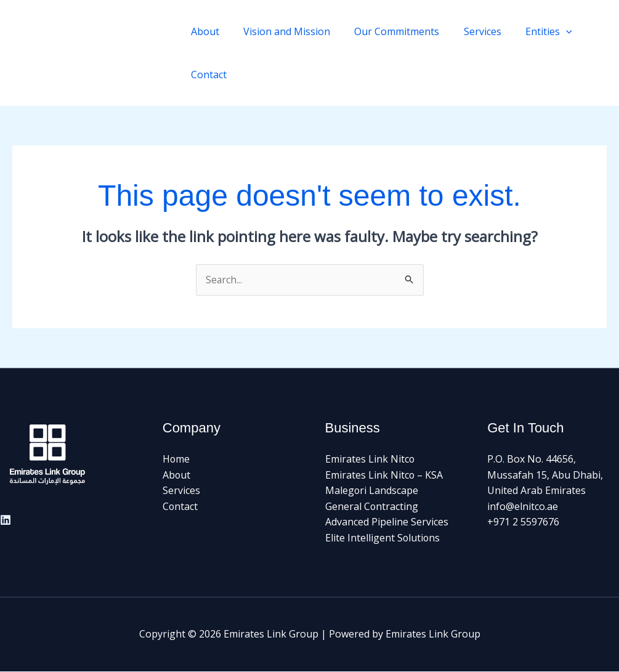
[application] (546, 31)
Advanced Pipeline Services (387, 522)
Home (176, 459)
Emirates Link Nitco (370, 459)
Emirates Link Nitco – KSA (384, 475)
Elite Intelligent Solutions (383, 538)
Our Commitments (386, 31)
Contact (206, 75)
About (203, 31)
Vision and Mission (280, 31)
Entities (528, 31)
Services (467, 31)
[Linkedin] (6, 520)
